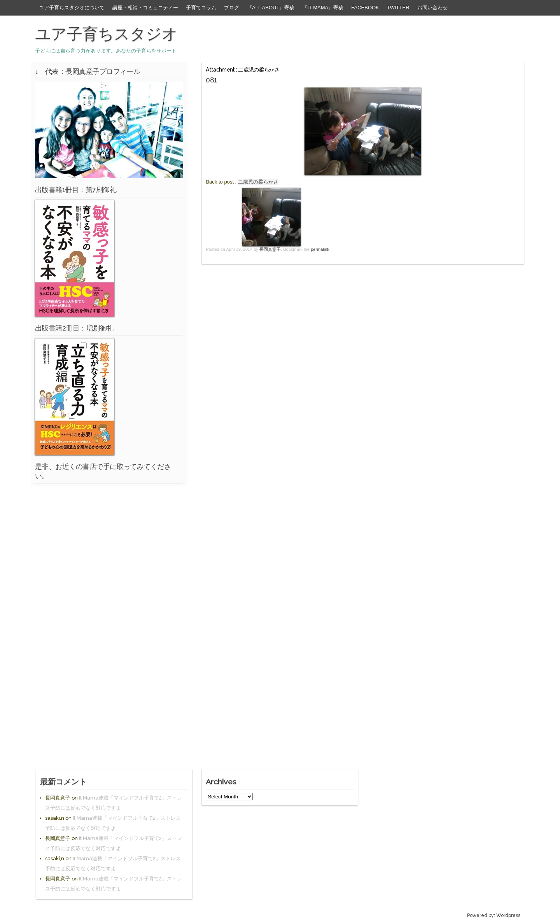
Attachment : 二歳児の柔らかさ (242, 70)
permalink (320, 249)
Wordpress (508, 915)
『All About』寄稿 (271, 8)
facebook (365, 8)
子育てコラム (201, 8)
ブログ (232, 8)
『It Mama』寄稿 (323, 8)
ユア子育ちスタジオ (106, 34)
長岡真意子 (270, 249)
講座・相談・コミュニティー (145, 8)
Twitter (398, 8)
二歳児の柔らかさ (258, 182)
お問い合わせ (432, 8)
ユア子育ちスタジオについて (72, 8)
